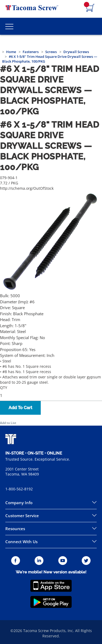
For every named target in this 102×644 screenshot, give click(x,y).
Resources (15, 529)
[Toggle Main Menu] (9, 26)
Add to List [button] (8, 423)
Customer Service (22, 516)
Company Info (19, 503)
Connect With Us (21, 542)
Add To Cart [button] (20, 408)
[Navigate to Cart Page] (90, 8)
